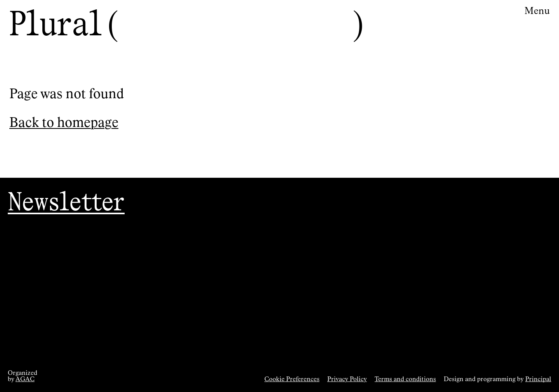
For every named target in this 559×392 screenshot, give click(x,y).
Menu (537, 11)
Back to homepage (64, 123)
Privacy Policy (347, 380)
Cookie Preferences (292, 380)
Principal (538, 380)
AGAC (25, 380)
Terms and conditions (405, 380)
